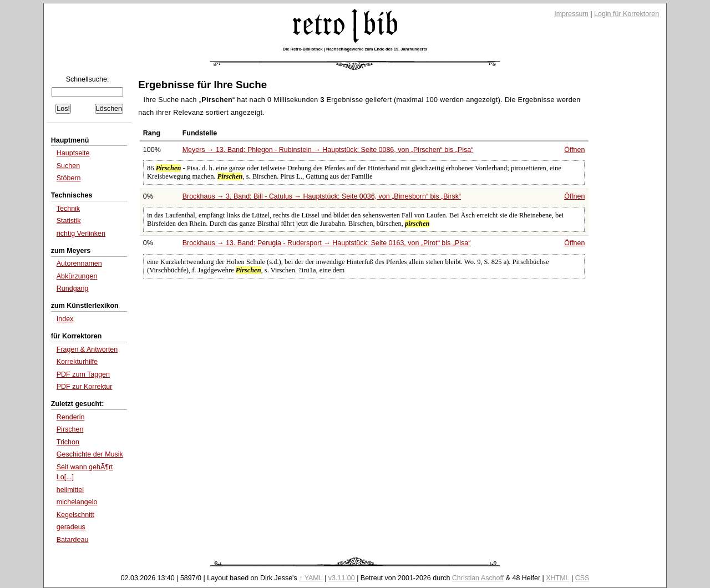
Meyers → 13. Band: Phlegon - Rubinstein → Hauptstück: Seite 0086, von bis (328, 150)
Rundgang (73, 288)
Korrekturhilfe (77, 362)
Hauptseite (73, 153)
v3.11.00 (342, 578)
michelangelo (77, 502)
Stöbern (69, 178)
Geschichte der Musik (90, 454)
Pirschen (70, 429)
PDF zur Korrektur (85, 387)
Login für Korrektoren (627, 14)
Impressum (571, 14)
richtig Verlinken (81, 234)
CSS (582, 578)
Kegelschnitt (75, 515)
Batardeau (73, 540)
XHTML (557, 578)
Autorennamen (79, 263)
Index (65, 319)
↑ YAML (311, 578)
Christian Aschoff (478, 578)
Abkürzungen (77, 276)
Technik (68, 209)
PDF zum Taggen (83, 374)
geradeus (71, 527)
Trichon (68, 442)
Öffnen (574, 150)
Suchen (68, 166)
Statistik (69, 221)
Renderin (71, 417)
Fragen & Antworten (87, 349)
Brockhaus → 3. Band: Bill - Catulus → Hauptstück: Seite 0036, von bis (322, 196)
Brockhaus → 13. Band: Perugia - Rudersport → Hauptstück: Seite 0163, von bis (327, 243)
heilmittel (70, 490)
